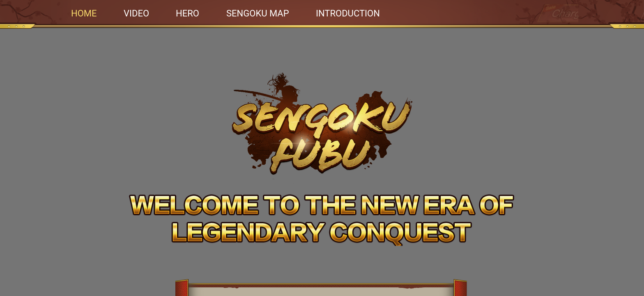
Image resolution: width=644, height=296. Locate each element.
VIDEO (136, 13)
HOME (84, 13)
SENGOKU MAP (258, 13)
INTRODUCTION (348, 13)
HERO (187, 13)
